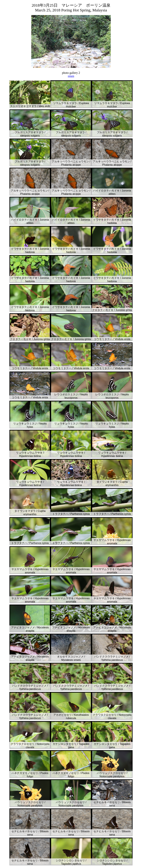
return (71, 76)
